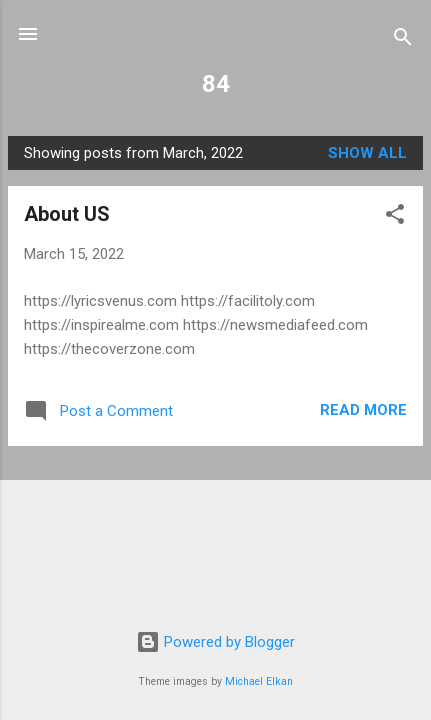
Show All (367, 153)
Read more (363, 410)
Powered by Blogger (215, 642)
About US (67, 214)
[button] (395, 217)
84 (216, 84)
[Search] (403, 40)
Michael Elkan (259, 681)
